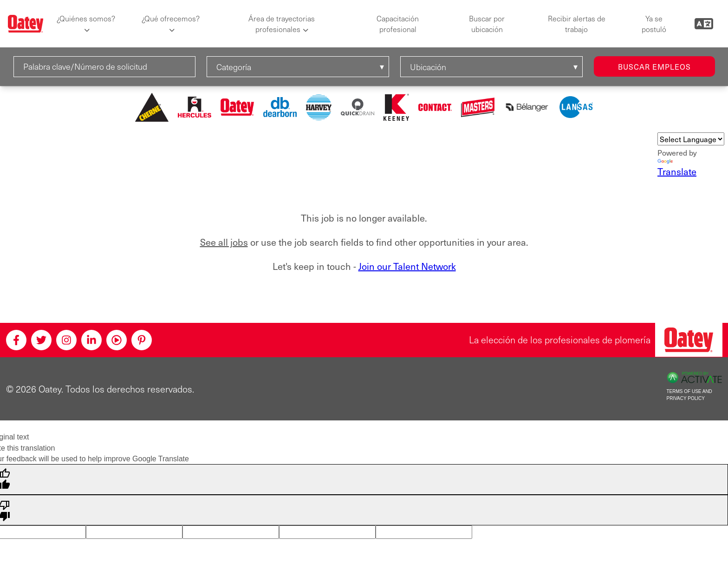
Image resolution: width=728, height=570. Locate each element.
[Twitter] (41, 340)
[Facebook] (16, 340)
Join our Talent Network (407, 266)
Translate (677, 169)
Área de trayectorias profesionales (282, 24)
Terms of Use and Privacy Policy (689, 395)
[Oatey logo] (26, 24)
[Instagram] (66, 340)
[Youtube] (117, 340)
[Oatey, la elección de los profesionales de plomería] (689, 340)
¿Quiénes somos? (86, 18)
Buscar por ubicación (487, 24)
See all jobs (224, 242)
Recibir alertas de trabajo (577, 24)
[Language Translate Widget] (691, 139)
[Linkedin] (91, 340)
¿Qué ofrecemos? (171, 18)
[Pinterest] (142, 340)
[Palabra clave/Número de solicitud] (105, 67)
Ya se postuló (654, 24)
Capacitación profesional (398, 24)
